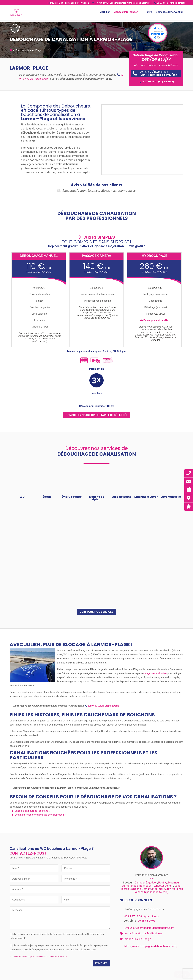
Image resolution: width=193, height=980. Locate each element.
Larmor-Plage (130, 886)
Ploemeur (174, 882)
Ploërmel (158, 889)
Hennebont (146, 886)
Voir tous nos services (96, 612)
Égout (47, 497)
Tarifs (149, 13)
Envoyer (101, 963)
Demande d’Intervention (170, 13)
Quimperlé (141, 882)
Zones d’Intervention (126, 13)
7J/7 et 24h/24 (121, 3)
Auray (167, 889)
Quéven (153, 882)
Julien (152, 878)
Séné (177, 886)
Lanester (159, 886)
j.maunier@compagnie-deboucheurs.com (149, 928)
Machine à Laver (146, 497)
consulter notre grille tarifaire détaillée (96, 415)
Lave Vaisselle (171, 497)
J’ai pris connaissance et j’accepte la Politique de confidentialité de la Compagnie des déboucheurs (57, 936)
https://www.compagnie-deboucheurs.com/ (151, 946)
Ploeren (124, 889)
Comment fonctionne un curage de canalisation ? (40, 815)
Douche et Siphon (96, 498)
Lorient (169, 886)
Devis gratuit (68, 3)
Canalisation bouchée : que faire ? (32, 811)
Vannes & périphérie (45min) (151, 892)
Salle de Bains (121, 497)
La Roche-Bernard (141, 889)
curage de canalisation (155, 673)
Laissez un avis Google (135, 939)
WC (22, 497)
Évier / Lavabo (72, 497)
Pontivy (163, 882)
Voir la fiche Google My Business (141, 933)
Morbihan (105, 13)
